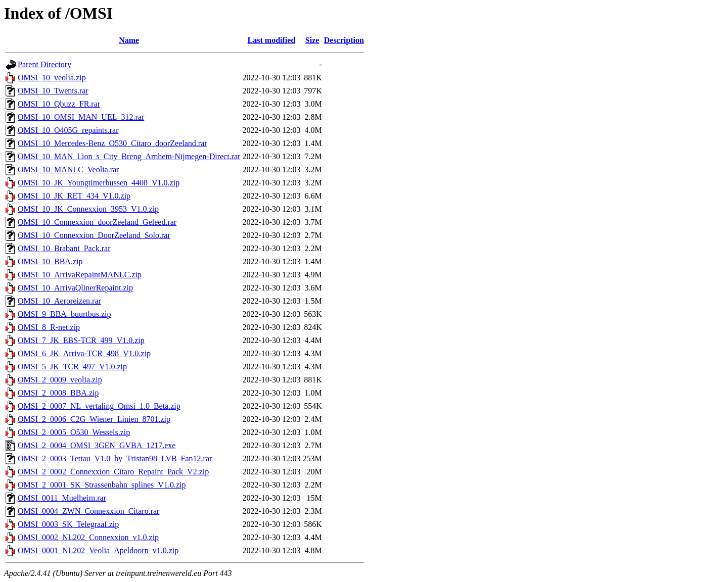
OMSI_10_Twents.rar (53, 91)
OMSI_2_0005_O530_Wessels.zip (74, 432)
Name (129, 40)
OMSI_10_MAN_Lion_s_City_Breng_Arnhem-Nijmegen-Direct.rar (129, 156)
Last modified (272, 40)
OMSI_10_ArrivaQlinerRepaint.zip (75, 288)
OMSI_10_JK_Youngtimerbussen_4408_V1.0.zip (99, 183)
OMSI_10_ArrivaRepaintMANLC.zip (80, 275)
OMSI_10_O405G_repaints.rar (68, 130)
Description (344, 40)
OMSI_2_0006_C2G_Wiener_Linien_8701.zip (94, 419)
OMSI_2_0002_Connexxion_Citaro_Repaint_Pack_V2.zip (113, 472)
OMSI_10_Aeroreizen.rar (59, 301)
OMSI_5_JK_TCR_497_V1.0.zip (72, 367)
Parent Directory (44, 64)
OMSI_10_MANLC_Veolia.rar (68, 169)
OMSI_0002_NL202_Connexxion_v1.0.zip (88, 537)
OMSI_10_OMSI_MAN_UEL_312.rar (81, 117)
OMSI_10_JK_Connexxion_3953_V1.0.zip (88, 209)
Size (312, 40)
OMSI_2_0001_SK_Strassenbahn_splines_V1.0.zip (102, 485)
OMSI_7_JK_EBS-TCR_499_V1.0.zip (81, 340)
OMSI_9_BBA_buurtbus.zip (64, 314)
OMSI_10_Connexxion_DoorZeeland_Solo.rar (94, 235)
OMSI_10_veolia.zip (52, 78)
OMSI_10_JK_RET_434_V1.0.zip (74, 196)
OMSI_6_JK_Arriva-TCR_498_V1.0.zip (84, 353)
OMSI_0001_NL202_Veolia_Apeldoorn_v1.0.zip (98, 550)
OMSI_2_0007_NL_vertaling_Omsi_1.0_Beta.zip (99, 406)
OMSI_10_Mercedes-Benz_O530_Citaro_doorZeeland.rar (112, 143)
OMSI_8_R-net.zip (49, 327)
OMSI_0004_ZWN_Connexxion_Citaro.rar (88, 511)
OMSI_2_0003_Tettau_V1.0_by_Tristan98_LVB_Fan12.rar (115, 458)
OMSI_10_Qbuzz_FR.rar (59, 104)
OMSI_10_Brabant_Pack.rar (64, 248)
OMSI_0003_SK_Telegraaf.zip (68, 524)
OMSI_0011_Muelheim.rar (62, 498)
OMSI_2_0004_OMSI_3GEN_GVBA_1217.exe (97, 445)
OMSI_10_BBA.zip (50, 261)
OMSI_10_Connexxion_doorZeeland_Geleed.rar (97, 222)
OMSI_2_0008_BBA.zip (58, 393)
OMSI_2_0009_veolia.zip (60, 380)
